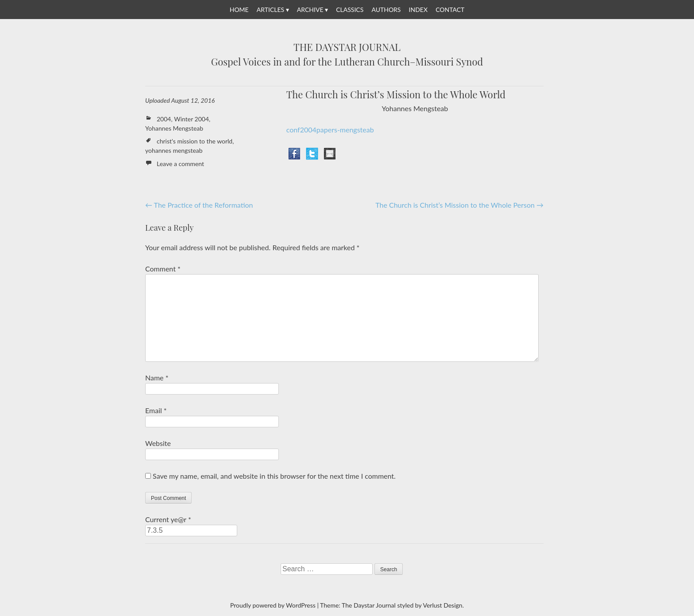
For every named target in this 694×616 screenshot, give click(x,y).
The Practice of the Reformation (199, 205)
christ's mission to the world (195, 141)
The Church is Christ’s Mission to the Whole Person (459, 205)
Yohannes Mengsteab (174, 128)
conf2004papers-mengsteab (330, 130)
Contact (450, 10)
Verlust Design (442, 605)
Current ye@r (168, 519)
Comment (163, 269)
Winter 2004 (191, 119)
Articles (270, 10)
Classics (350, 10)
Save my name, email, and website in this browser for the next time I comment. (274, 476)
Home (239, 10)
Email (156, 410)
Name (157, 378)
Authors (386, 10)
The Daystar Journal (347, 47)
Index (418, 10)
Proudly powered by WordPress (273, 605)
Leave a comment (180, 164)
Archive (310, 10)
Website (158, 443)
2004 (164, 119)
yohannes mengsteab (174, 150)
